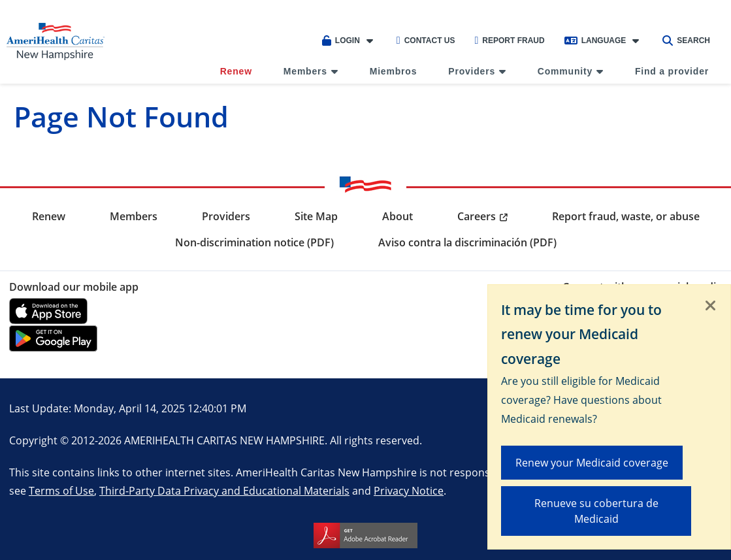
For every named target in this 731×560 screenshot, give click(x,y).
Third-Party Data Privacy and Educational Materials (224, 490)
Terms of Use (61, 490)
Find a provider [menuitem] (672, 71)
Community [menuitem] (565, 71)
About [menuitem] (398, 216)
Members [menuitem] (305, 71)
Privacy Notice (409, 490)
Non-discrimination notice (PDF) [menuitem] (254, 242)
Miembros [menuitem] (394, 71)
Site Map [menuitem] (316, 216)
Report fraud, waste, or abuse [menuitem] (626, 216)
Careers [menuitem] (477, 216)
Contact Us (426, 41)
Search (686, 41)
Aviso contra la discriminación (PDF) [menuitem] (467, 242)
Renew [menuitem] (236, 71)
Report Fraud (509, 41)
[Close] (711, 306)
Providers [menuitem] (472, 71)
